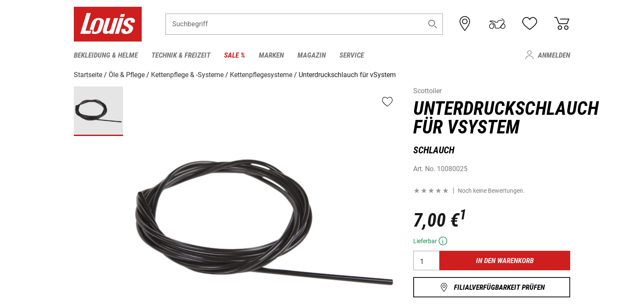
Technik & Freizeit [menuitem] (181, 55)
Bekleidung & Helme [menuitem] (106, 55)
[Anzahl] (426, 261)
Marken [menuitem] (271, 55)
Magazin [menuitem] (312, 55)
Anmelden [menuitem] (554, 55)
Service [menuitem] (352, 55)
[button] (433, 24)
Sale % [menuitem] (235, 55)
